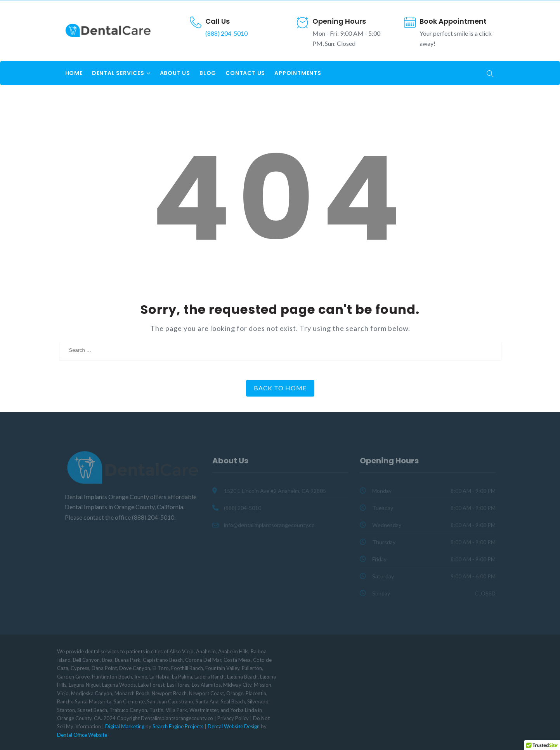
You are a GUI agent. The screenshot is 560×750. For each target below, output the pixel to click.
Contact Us (245, 73)
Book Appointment (453, 21)
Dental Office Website (82, 735)
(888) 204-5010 (226, 33)
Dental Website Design (234, 726)
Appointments (298, 73)
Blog (208, 73)
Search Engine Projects (178, 726)
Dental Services (118, 73)
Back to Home (280, 388)
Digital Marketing (125, 726)
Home (74, 73)
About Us (175, 73)
